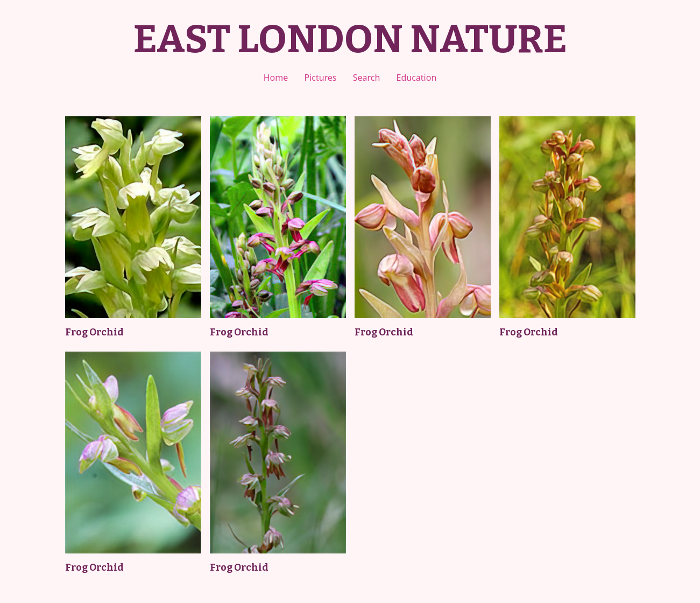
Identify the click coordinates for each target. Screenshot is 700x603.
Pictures (320, 78)
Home (276, 78)
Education (417, 78)
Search (367, 78)
